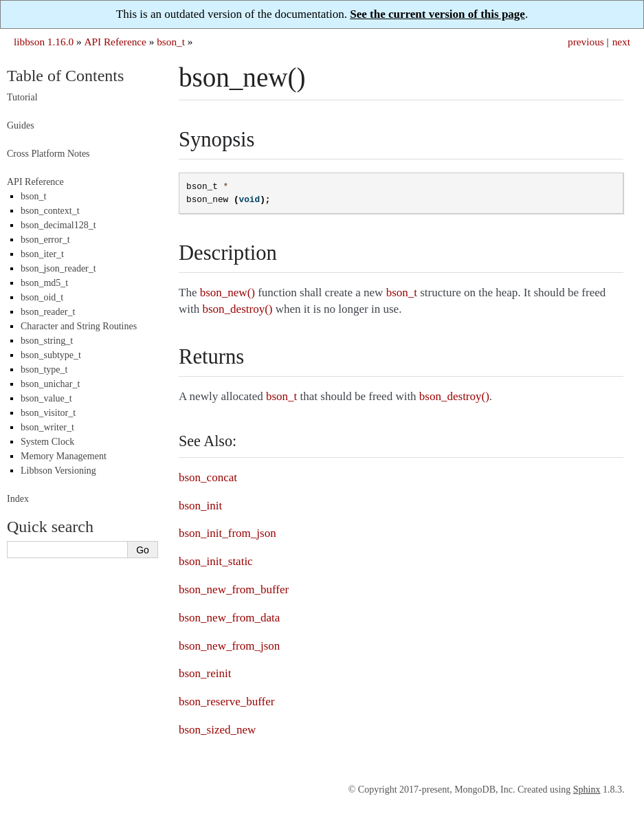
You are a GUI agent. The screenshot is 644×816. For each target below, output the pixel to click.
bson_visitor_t (48, 413)
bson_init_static (216, 561)
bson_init (200, 506)
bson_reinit (205, 673)
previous (586, 42)
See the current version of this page (437, 14)
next (621, 42)
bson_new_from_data (229, 618)
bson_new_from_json (229, 646)
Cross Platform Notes (48, 154)
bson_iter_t (42, 254)
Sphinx (587, 790)
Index (18, 499)
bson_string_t (47, 341)
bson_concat (208, 477)
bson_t (171, 42)
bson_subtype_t (51, 355)
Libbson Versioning (58, 471)
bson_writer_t (47, 427)
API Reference (115, 42)
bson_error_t (45, 240)
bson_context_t (50, 211)
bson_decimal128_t (58, 225)
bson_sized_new (217, 730)
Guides (21, 125)
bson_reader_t (48, 312)
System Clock (47, 442)
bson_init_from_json (227, 533)
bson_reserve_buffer (226, 702)
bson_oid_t (42, 297)
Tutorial (22, 97)
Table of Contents (65, 76)
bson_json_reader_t (58, 268)
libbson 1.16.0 (44, 42)
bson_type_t (44, 370)
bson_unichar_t (50, 384)
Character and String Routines (79, 326)
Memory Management (64, 456)
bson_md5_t (44, 283)
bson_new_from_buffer (234, 589)
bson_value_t (46, 398)
